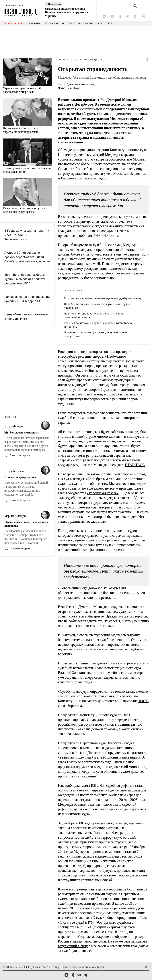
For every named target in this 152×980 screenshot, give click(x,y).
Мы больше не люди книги (22, 432)
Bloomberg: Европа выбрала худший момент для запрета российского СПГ (25, 279)
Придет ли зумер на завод (21, 477)
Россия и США (55, 23)
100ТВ (143, 701)
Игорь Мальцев (14, 426)
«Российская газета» (103, 493)
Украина (35, 23)
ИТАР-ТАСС (135, 465)
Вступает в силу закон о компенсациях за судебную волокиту (103, 298)
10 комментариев (20, 548)
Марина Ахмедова (15, 516)
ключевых (81, 790)
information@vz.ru (93, 967)
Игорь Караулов (14, 471)
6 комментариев (20, 455)
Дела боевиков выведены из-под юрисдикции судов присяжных (97, 306)
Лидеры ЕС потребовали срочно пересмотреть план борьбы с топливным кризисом (27, 257)
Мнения (11, 417)
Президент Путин (81, 23)
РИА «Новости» (106, 235)
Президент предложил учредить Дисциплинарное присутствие (95, 334)
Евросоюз (105, 23)
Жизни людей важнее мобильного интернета (26, 524)
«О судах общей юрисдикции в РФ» (118, 918)
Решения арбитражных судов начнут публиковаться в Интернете (98, 325)
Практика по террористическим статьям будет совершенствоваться (94, 315)
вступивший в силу (73, 946)
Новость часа (55, 4)
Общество (97, 60)
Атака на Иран (14, 23)
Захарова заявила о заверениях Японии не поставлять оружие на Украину (66, 12)
